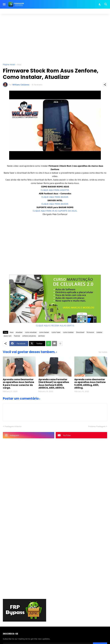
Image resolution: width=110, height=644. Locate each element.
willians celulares (29, 336)
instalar (99, 332)
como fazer (56, 332)
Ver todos (103, 352)
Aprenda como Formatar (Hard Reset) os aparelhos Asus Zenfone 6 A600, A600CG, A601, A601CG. (54, 384)
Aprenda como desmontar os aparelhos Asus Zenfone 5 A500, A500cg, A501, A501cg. (90, 384)
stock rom (8, 336)
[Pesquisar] (106, 4)
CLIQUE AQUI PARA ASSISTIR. (55, 190)
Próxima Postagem (97, 426)
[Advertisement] (56, 38)
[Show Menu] (4, 4)
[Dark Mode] (100, 4)
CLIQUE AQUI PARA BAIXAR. (55, 197)
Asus (19, 65)
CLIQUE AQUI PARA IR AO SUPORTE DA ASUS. (55, 211)
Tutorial (17, 336)
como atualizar (31, 332)
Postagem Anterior (13, 426)
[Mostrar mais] (60, 344)
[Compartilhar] (105, 85)
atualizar (19, 332)
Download (80, 332)
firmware (90, 332)
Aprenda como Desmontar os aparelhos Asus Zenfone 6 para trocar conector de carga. (18, 384)
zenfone (41, 336)
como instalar (68, 332)
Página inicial (9, 65)
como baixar (44, 332)
